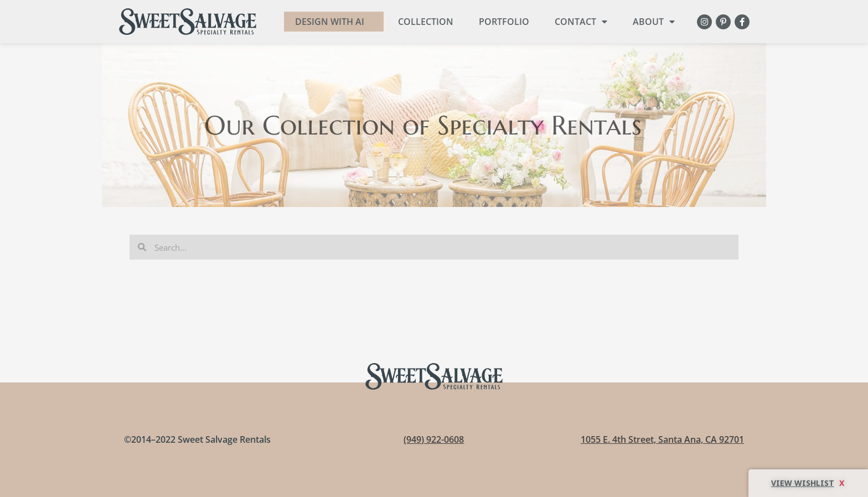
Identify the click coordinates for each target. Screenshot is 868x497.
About (654, 22)
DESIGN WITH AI (330, 22)
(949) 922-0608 (434, 439)
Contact (581, 22)
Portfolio (504, 22)
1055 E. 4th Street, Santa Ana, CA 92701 (662, 439)
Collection (426, 22)
